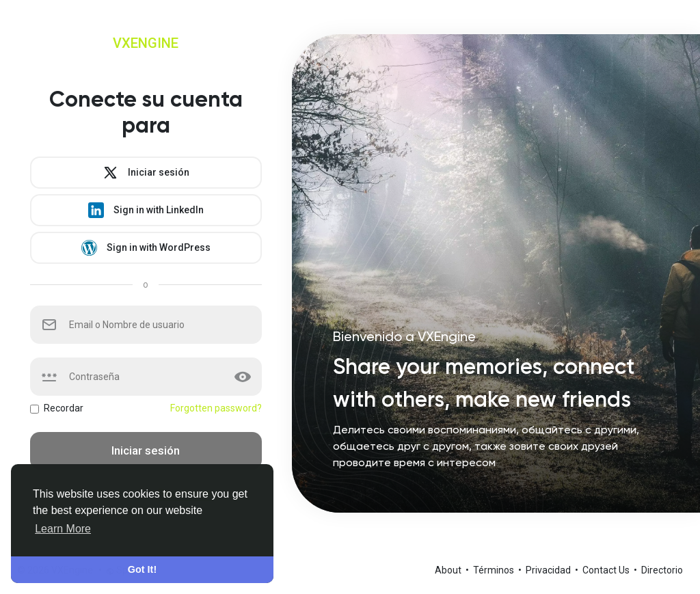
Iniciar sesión (146, 173)
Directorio (662, 570)
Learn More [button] (63, 529)
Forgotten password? (216, 408)
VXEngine (146, 43)
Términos (495, 570)
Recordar (64, 408)
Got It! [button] (142, 569)
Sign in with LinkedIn (146, 210)
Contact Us (607, 570)
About (449, 570)
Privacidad (549, 570)
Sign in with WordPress (146, 248)
